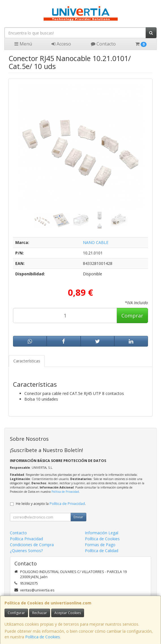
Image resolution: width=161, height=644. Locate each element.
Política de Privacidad (65, 492)
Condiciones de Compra (32, 545)
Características (27, 361)
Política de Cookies (43, 637)
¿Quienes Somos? (26, 551)
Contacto (103, 44)
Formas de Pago (100, 545)
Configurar (16, 613)
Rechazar (40, 613)
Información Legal (102, 533)
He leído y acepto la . (51, 504)
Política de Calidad (102, 551)
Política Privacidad (26, 539)
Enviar (78, 517)
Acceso (61, 44)
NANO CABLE (96, 242)
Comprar (132, 315)
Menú (23, 44)
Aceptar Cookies (68, 613)
